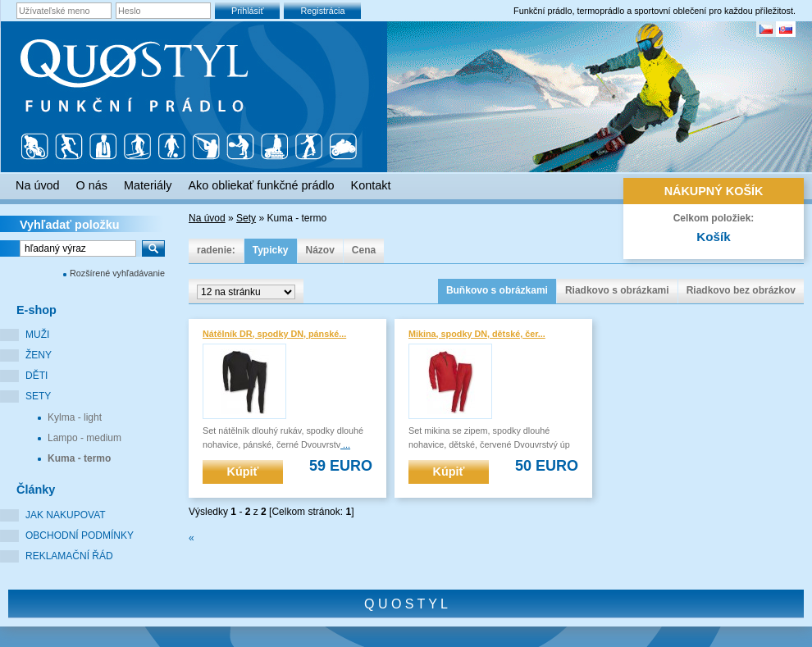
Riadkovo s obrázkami (617, 290)
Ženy (39, 355)
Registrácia (322, 11)
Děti (36, 376)
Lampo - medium (84, 438)
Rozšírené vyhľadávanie (117, 273)
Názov (320, 250)
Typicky (271, 250)
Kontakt (371, 185)
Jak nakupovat (66, 515)
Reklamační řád (69, 556)
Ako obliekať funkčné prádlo (261, 185)
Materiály (148, 185)
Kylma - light (75, 417)
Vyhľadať (69, 225)
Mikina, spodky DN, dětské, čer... (477, 334)
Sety (38, 396)
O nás (92, 185)
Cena (364, 250)
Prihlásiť (247, 11)
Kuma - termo (79, 458)
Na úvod (207, 218)
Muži (37, 335)
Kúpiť (243, 472)
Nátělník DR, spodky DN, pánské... (274, 334)
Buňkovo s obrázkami (497, 290)
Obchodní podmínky (80, 535)
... (345, 444)
